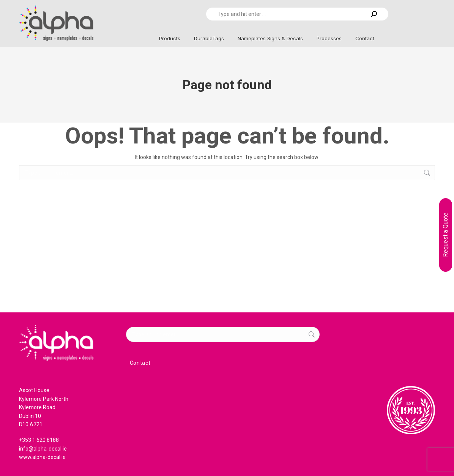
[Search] (297, 14)
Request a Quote (445, 235)
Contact (140, 363)
